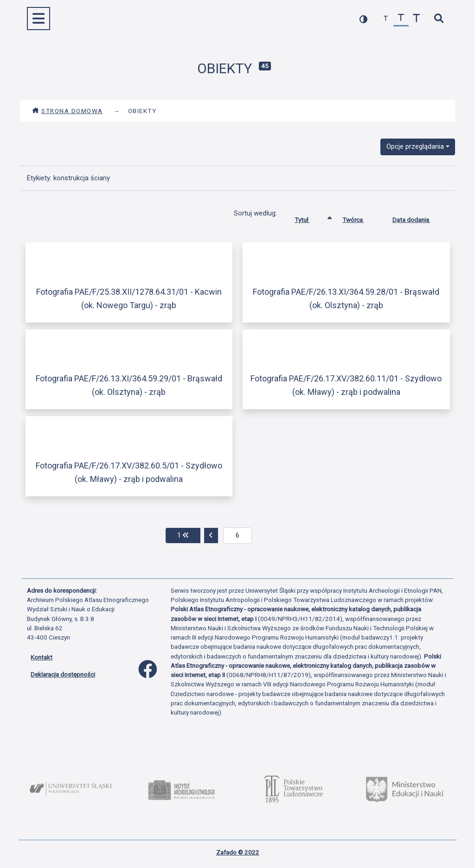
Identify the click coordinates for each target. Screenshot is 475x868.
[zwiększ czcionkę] (416, 19)
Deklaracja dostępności (63, 674)
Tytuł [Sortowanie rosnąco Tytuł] (309, 218)
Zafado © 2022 (238, 852)
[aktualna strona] (238, 536)
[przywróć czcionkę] (401, 19)
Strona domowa (67, 111)
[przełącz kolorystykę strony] (363, 19)
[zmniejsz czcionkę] (386, 19)
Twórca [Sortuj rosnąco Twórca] (360, 218)
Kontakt (42, 657)
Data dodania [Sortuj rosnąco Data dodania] (418, 218)
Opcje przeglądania (415, 146)
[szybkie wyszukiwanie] (439, 19)
